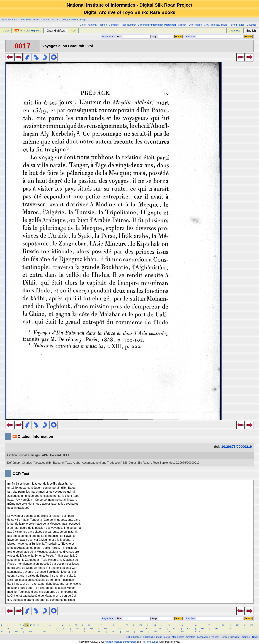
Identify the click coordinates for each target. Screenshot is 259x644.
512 (201, 632)
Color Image (195, 25)
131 (182, 625)
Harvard (55, 455)
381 (17, 632)
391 (30, 632)
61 (89, 625)
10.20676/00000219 (237, 447)
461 (128, 632)
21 (38, 625)
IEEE (67, 455)
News (255, 637)
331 (203, 629)
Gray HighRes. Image (216, 25)
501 (183, 632)
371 (3, 632)
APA (45, 455)
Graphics (251, 25)
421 (72, 632)
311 (175, 629)
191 (8, 629)
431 (86, 632)
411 (58, 632)
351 (230, 629)
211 (36, 629)
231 (64, 629)
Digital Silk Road (9, 20)
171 (238, 625)
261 (105, 629)
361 (244, 629)
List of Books (133, 637)
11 (14, 625)
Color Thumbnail (89, 25)
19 (34, 625)
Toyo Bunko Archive (30, 20)
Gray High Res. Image (75, 20)
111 (154, 625)
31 (50, 625)
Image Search (163, 637)
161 (224, 625)
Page (162, 37)
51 (76, 625)
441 (100, 632)
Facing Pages (237, 25)
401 (44, 632)
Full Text (190, 37)
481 (155, 632)
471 (141, 632)
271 (119, 629)
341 (216, 629)
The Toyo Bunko (150, 642)
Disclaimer (235, 637)
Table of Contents (109, 25)
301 (161, 629)
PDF (73, 31)
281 (133, 629)
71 (101, 625)
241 (78, 629)
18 (31, 625)
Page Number (128, 25)
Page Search (109, 37)
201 (22, 629)
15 (20, 625)
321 (189, 629)
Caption (182, 25)
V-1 (59, 20)
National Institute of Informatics (121, 642)
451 (114, 632)
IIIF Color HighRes (28, 31)
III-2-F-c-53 (49, 20)
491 (169, 632)
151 (210, 625)
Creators (191, 637)
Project (214, 637)
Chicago (34, 455)
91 (127, 625)
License (224, 637)
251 (91, 629)
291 (147, 629)
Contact (246, 637)
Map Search (178, 637)
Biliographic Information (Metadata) (157, 25)
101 (140, 625)
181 (252, 625)
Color (6, 31)
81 (114, 625)
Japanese (235, 31)
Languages (203, 637)
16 (23, 625)
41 (63, 625)
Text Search (148, 637)
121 (168, 625)
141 (196, 625)
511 (197, 632)
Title (134, 37)
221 (50, 629)
